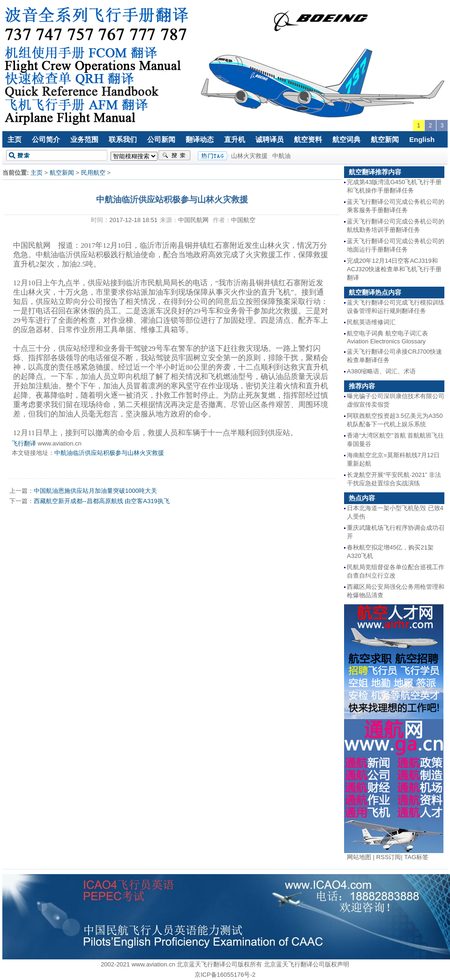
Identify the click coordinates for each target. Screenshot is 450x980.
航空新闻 (385, 139)
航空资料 (308, 139)
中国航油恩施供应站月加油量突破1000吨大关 (95, 491)
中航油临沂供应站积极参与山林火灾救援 (109, 453)
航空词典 (346, 139)
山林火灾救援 (249, 156)
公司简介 (46, 139)
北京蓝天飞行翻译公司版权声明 (307, 964)
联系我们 (123, 139)
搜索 (174, 156)
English (422, 139)
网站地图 (359, 857)
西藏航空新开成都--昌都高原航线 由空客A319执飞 (102, 501)
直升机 (235, 139)
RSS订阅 (389, 857)
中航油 (281, 156)
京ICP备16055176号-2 (225, 975)
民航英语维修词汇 (371, 322)
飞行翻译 (24, 443)
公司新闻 (161, 139)
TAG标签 (416, 857)
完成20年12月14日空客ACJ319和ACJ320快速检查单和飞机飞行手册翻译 (394, 269)
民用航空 (93, 173)
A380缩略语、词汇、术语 (381, 371)
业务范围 (84, 139)
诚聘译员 (270, 139)
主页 (15, 139)
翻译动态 (200, 139)
